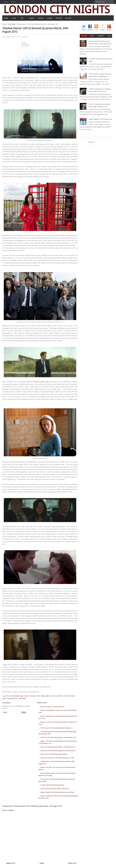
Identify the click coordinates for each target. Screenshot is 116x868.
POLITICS (68, 18)
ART (22, 18)
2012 (8, 696)
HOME (6, 18)
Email (103, 30)
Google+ (109, 30)
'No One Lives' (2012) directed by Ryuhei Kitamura (56, 728)
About (6, 2)
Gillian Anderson (46, 696)
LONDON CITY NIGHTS (57, 10)
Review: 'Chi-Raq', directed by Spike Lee (52, 707)
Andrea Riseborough (17, 696)
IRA (53, 696)
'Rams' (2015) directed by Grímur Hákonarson (55, 789)
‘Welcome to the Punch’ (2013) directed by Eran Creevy (57, 758)
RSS (96, 30)
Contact (13, 2)
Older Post (72, 863)
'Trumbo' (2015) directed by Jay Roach (52, 785)
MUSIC (32, 18)
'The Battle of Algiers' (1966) (40, 382)
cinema (26, 696)
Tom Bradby (11, 24)
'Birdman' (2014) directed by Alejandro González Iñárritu (58, 751)
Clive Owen (33, 696)
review (4, 698)
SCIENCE (50, 18)
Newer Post (11, 863)
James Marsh (59, 696)
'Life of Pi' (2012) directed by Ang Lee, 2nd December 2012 (58, 738)
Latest (92, 36)
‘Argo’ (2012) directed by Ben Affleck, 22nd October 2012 (58, 747)
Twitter (84, 30)
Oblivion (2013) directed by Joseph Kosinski (54, 754)
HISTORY (59, 18)
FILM (14, 18)
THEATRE (41, 18)
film (39, 696)
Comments (101, 36)
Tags (109, 36)
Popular (84, 36)
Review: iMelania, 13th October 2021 (101, 119)
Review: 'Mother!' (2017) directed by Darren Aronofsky (57, 792)
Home (4, 24)
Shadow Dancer (12, 698)
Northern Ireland (69, 696)
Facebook (90, 30)
